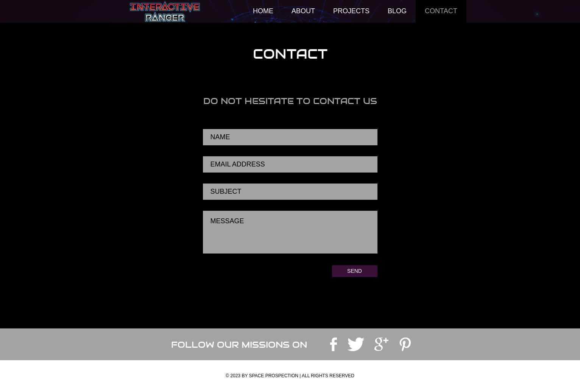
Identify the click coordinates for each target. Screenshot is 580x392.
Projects (351, 11)
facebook (334, 344)
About (303, 11)
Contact (441, 11)
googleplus (381, 344)
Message (290, 232)
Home (263, 11)
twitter (356, 344)
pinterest (405, 344)
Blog (397, 11)
